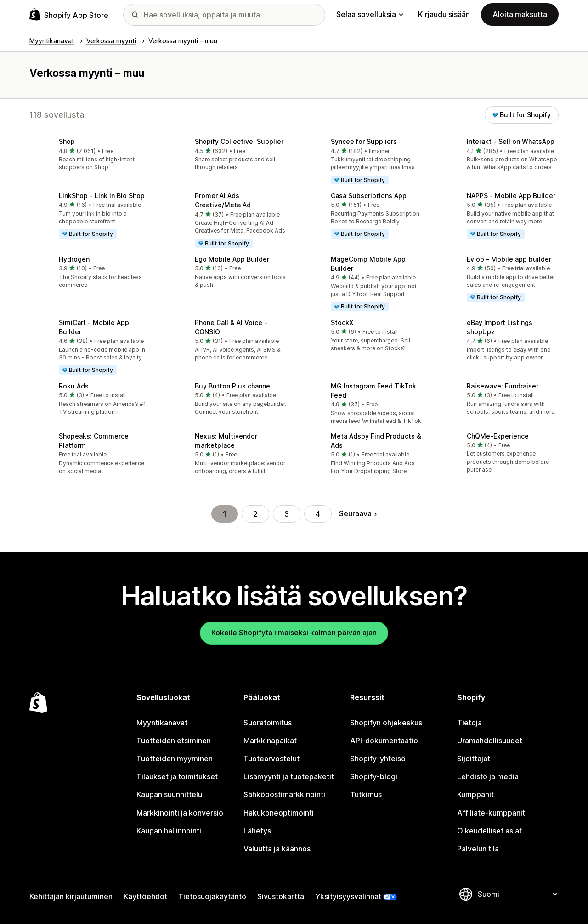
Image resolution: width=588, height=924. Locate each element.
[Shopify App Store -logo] (69, 14)
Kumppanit (475, 794)
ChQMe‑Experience (498, 436)
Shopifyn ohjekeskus (386, 723)
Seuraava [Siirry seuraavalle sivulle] (358, 513)
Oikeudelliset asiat (489, 831)
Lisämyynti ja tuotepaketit (289, 776)
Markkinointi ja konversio (180, 813)
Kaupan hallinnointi (169, 831)
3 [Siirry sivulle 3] (287, 514)
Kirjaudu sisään (444, 14)
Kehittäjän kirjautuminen (71, 896)
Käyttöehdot (145, 896)
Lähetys (257, 831)
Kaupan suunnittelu (169, 794)
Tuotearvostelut (271, 759)
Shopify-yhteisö (378, 759)
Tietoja (469, 723)
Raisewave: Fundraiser (503, 386)
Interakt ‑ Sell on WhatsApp (511, 141)
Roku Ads (74, 386)
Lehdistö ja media (488, 776)
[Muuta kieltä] (517, 894)
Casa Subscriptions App (369, 196)
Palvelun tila (478, 849)
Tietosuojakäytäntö (212, 896)
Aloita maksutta (520, 14)
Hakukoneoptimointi (279, 813)
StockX (342, 322)
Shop (67, 141)
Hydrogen (74, 259)
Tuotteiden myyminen (175, 759)
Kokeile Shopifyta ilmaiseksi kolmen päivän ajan (294, 633)
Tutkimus (366, 794)
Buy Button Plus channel (233, 386)
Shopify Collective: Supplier (239, 141)
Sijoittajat (474, 759)
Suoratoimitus (268, 723)
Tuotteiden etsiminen (174, 741)
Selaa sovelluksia (370, 14)
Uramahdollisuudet (490, 741)
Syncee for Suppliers (364, 141)
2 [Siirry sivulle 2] (255, 514)
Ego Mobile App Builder (232, 259)
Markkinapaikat (270, 741)
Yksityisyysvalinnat (348, 896)
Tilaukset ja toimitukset (177, 776)
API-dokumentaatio (384, 741)
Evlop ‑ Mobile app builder (509, 259)
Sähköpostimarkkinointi (284, 794)
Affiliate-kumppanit (491, 813)
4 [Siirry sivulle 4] (318, 514)
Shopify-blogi (374, 776)
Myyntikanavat (162, 723)
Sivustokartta (281, 896)
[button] (90, 155)
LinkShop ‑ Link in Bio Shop (102, 196)
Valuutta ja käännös (277, 849)
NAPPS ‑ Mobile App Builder (511, 196)
